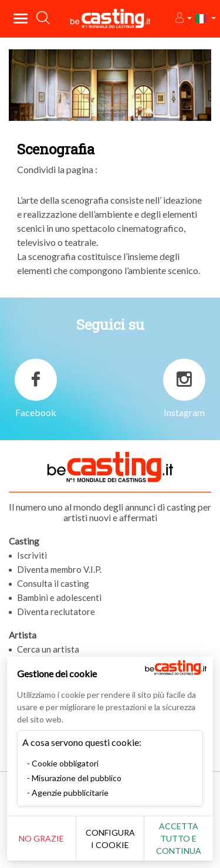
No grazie (41, 838)
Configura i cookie (110, 839)
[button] (183, 18)
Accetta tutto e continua (179, 838)
